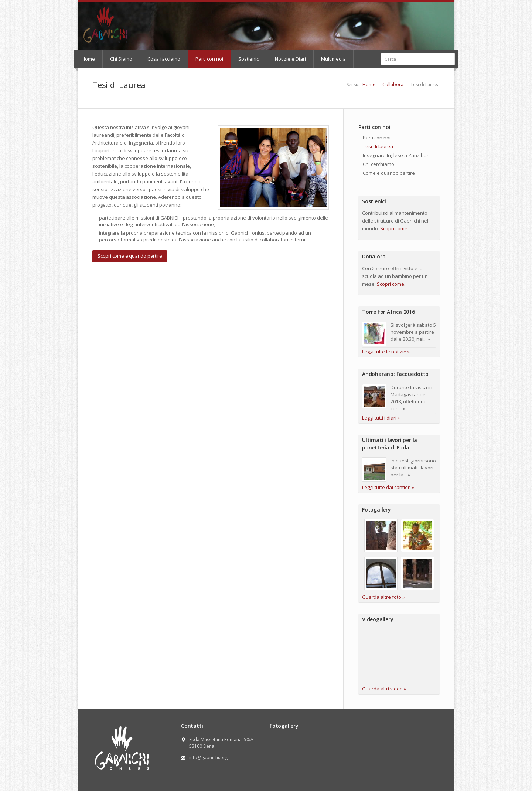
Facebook (397, 9)
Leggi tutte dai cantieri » (388, 487)
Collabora (393, 84)
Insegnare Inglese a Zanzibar (396, 155)
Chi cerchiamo (378, 164)
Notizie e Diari (290, 59)
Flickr (415, 9)
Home (88, 59)
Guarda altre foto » (383, 597)
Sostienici (249, 59)
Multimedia (333, 59)
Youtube (405, 9)
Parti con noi (209, 59)
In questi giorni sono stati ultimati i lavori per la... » (413, 468)
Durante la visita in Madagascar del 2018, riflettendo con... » (411, 398)
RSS (425, 9)
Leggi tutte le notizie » (386, 352)
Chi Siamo (121, 59)
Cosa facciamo (164, 59)
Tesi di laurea (378, 146)
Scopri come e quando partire (130, 256)
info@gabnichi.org (208, 758)
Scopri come (394, 228)
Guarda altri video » (384, 689)
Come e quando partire (389, 173)
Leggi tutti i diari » (381, 418)
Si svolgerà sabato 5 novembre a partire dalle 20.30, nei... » (413, 332)
